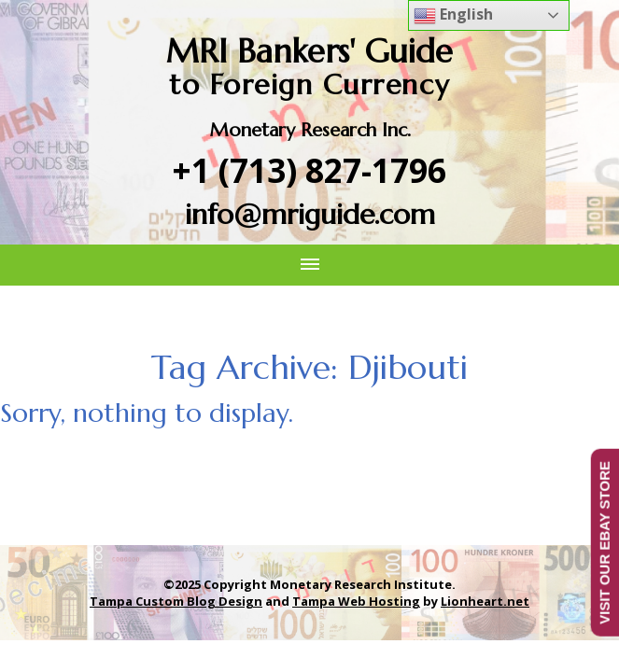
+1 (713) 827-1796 (309, 170)
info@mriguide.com (310, 214)
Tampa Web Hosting (356, 601)
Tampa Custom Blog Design (176, 601)
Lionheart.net (485, 601)
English (453, 15)
